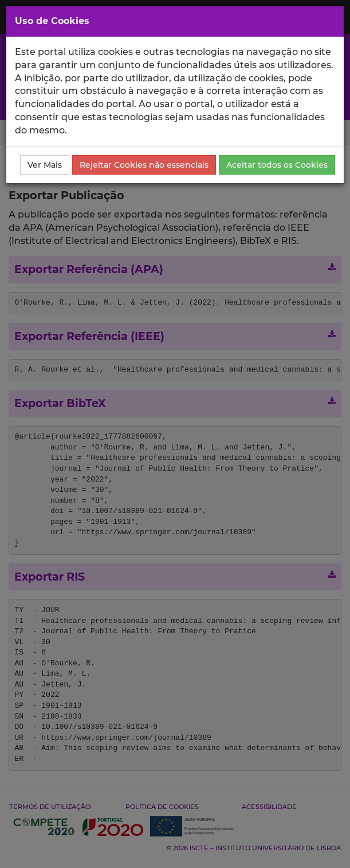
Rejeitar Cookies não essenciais (144, 165)
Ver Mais (45, 165)
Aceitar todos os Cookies (277, 165)
